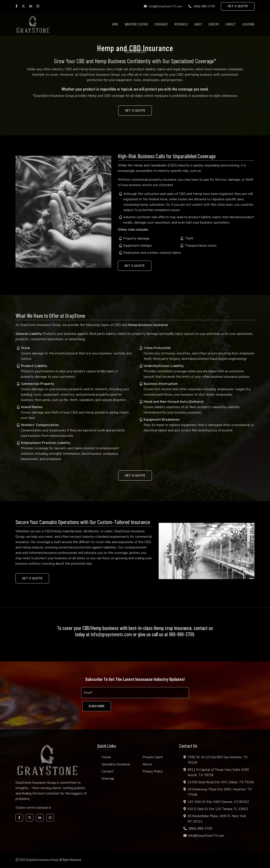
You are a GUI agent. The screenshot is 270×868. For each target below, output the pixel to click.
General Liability (29, 334)
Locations (248, 24)
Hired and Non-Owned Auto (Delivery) (174, 402)
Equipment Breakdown (162, 420)
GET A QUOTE (238, 6)
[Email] (135, 693)
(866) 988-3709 (201, 6)
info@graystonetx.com (111, 635)
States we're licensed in (33, 808)
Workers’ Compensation (40, 425)
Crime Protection (157, 348)
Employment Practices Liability (46, 443)
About (198, 24)
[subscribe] (97, 706)
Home (115, 24)
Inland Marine (32, 407)
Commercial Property (38, 384)
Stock (25, 348)
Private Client (153, 757)
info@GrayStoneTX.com (162, 6)
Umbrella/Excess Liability (164, 366)
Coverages (161, 24)
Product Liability (34, 366)
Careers (214, 24)
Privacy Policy (153, 772)
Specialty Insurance (116, 765)
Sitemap (108, 779)
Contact (231, 24)
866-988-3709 (182, 635)
